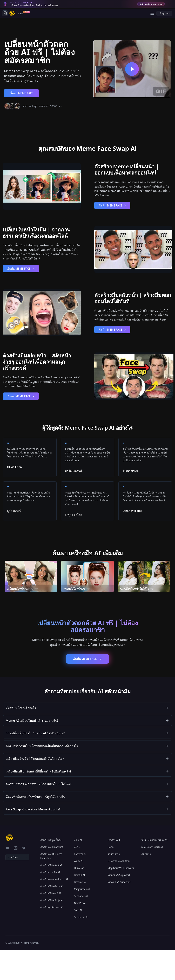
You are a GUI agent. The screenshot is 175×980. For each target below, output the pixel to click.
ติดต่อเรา (146, 884)
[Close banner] (170, 4)
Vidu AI (78, 870)
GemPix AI (80, 933)
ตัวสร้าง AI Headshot (52, 877)
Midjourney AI (82, 919)
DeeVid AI (79, 905)
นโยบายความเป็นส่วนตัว (154, 870)
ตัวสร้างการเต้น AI (50, 902)
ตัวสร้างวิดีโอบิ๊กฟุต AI (52, 930)
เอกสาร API (114, 870)
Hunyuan (79, 898)
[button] (87, 709)
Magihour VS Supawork (121, 898)
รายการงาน (114, 884)
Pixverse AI (80, 884)
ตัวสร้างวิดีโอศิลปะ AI (52, 916)
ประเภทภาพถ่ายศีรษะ (119, 891)
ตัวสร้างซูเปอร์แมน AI (52, 937)
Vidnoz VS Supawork (119, 905)
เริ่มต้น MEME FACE (21, 93)
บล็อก (111, 877)
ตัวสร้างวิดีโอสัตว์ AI (51, 895)
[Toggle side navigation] (5, 13)
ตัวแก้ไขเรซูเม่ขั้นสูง (51, 870)
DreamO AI (80, 912)
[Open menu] (152, 13)
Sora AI (78, 940)
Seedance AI (81, 926)
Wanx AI (79, 891)
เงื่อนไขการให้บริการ (152, 877)
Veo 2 (77, 877)
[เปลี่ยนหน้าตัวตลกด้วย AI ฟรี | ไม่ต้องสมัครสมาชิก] (132, 69)
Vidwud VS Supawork (119, 912)
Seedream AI (81, 947)
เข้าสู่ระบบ (164, 13)
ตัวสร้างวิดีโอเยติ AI (51, 923)
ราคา (22, 13)
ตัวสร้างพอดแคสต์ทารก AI (54, 909)
